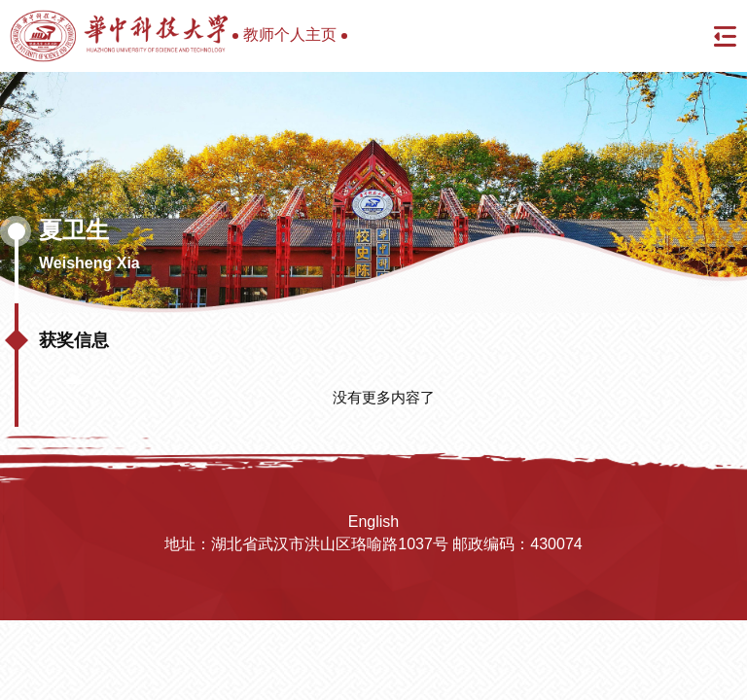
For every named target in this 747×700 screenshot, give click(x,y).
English (373, 522)
